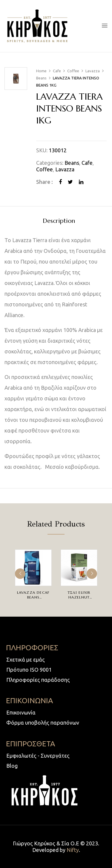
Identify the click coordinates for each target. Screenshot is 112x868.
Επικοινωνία (21, 712)
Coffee (73, 71)
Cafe (57, 71)
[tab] (59, 221)
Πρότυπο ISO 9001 (29, 670)
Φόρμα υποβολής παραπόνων (43, 723)
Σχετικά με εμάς (26, 659)
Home (41, 71)
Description (59, 221)
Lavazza (93, 71)
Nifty (73, 850)
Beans (41, 78)
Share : (45, 182)
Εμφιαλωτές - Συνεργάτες (38, 756)
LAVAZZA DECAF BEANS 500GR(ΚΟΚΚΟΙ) (33, 597)
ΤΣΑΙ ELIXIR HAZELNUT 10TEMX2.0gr (79, 597)
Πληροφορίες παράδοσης (38, 680)
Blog (12, 766)
